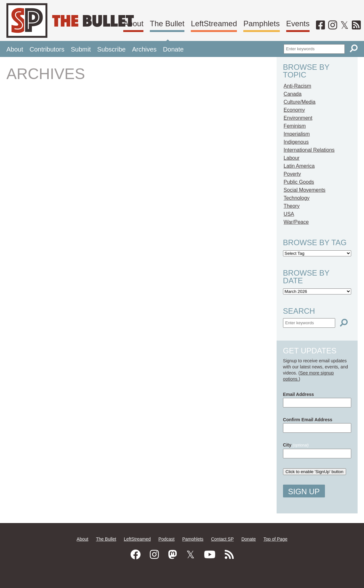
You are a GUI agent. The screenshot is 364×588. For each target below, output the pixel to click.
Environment (298, 118)
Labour (292, 158)
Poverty (292, 174)
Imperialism (297, 134)
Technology (297, 198)
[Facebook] (320, 25)
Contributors (47, 49)
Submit (81, 49)
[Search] (354, 48)
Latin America (299, 166)
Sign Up (304, 491)
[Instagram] (333, 25)
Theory (292, 206)
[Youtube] (210, 555)
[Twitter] (344, 25)
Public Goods (299, 182)
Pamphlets (261, 24)
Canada (293, 94)
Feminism (295, 126)
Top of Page (275, 539)
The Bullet (167, 24)
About (133, 24)
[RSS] (356, 25)
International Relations (309, 150)
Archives (144, 49)
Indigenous (296, 142)
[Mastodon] (173, 555)
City (296, 445)
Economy (294, 110)
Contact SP (222, 539)
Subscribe (111, 49)
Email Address (299, 394)
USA (289, 214)
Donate (173, 49)
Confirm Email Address (308, 420)
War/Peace (296, 222)
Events (298, 24)
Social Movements (305, 190)
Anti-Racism (297, 86)
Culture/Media (300, 102)
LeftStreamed (214, 24)
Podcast (167, 539)
